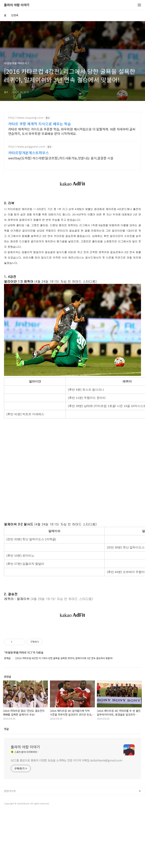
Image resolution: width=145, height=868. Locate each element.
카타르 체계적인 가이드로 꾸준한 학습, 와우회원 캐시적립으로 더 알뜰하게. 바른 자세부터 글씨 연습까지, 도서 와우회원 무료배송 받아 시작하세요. (72, 131)
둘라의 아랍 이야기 (17, 5)
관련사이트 (10, 847)
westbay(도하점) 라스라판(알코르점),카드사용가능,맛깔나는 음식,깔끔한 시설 (61, 158)
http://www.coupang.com (26, 118)
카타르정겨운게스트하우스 (29, 153)
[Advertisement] (72, 656)
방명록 (15, 15)
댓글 (6, 785)
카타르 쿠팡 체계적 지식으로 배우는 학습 (40, 124)
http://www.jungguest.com (27, 147)
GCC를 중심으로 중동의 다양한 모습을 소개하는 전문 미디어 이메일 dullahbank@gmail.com (67, 816)
